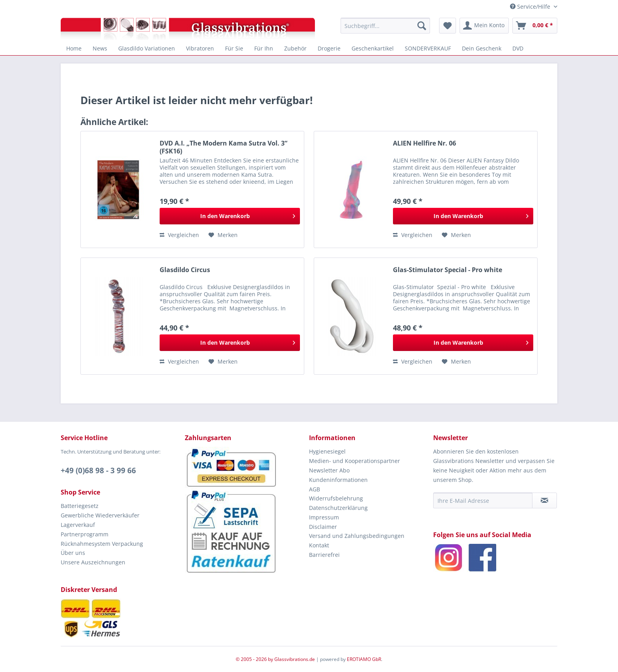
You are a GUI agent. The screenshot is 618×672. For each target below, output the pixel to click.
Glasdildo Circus (185, 270)
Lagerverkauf (78, 525)
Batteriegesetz (80, 506)
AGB (315, 489)
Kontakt (319, 545)
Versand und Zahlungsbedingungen (357, 536)
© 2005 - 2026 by (255, 659)
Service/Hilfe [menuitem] (531, 7)
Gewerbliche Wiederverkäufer (100, 515)
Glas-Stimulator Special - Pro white (448, 270)
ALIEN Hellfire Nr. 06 (424, 143)
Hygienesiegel (327, 451)
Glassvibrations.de (295, 659)
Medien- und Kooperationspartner (355, 461)
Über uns (73, 553)
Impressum (324, 517)
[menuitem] (385, 26)
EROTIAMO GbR (364, 659)
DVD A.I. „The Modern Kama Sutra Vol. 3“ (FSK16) (223, 147)
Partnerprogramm (85, 534)
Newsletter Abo (329, 470)
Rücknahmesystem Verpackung (102, 544)
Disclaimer (323, 527)
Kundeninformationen (338, 480)
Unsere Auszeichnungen (93, 562)
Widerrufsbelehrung (336, 498)
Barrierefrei (324, 555)
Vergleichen (179, 235)
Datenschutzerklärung (338, 508)
